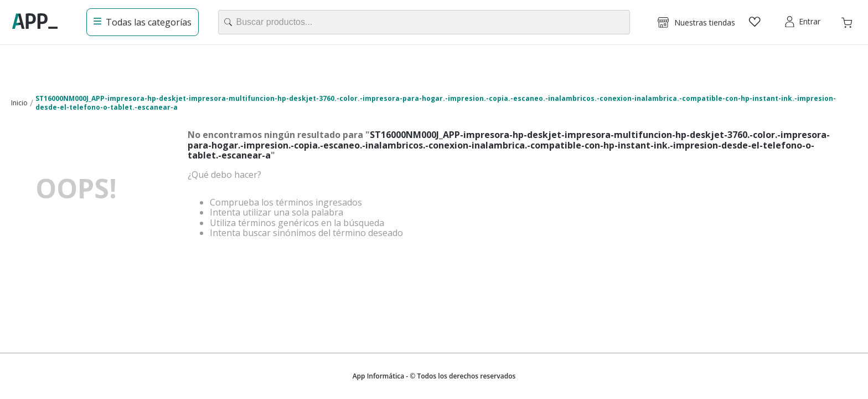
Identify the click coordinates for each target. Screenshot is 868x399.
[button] (696, 22)
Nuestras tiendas (705, 22)
